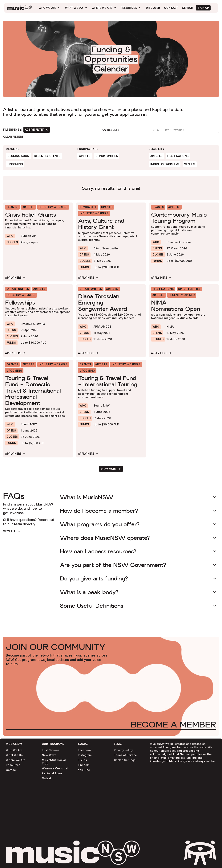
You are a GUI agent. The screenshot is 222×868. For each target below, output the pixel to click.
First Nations (51, 750)
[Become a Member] (173, 725)
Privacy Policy (123, 750)
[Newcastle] (88, 207)
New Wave (49, 755)
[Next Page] (111, 469)
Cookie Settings (125, 760)
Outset (46, 778)
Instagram (85, 755)
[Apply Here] (15, 278)
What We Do (14, 755)
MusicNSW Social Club (54, 762)
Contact (11, 770)
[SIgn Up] (203, 8)
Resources (13, 765)
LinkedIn (84, 765)
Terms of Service (125, 755)
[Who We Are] (50, 8)
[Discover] (153, 8)
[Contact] (171, 8)
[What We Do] (76, 8)
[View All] (12, 531)
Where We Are (16, 760)
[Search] (188, 8)
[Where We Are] (104, 8)
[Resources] (131, 8)
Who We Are (14, 750)
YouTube (84, 770)
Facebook (85, 750)
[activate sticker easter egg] (200, 853)
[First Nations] (163, 289)
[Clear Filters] (13, 137)
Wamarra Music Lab (55, 769)
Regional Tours (52, 774)
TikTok (83, 760)
